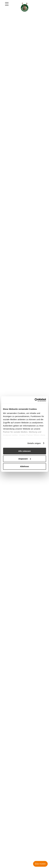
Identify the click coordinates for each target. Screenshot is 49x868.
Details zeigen (34, 443)
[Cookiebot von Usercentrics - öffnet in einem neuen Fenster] (35, 400)
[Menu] (7, 4)
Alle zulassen (24, 451)
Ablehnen (24, 466)
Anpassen (25, 459)
